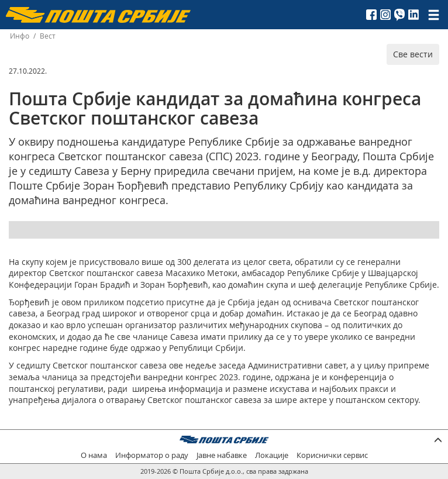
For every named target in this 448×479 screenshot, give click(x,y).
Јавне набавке (222, 455)
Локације (272, 455)
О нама (94, 455)
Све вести (413, 54)
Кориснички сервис (332, 455)
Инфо (20, 36)
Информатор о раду (152, 455)
